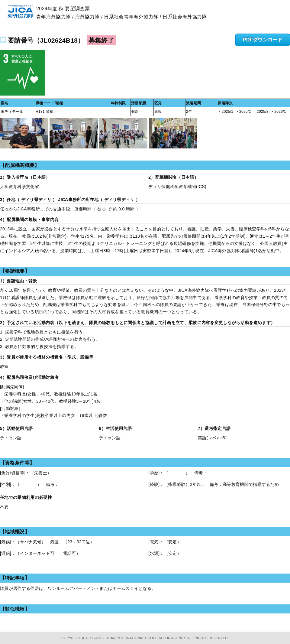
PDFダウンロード (263, 40)
